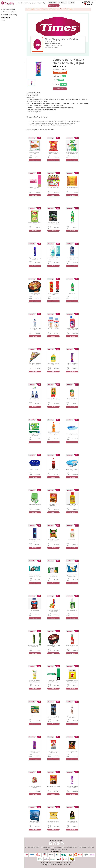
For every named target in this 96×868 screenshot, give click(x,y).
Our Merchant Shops (9, 12)
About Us (53, 3)
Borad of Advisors (63, 847)
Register (71, 9)
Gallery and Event (82, 847)
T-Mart (3, 20)
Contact (71, 3)
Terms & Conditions (54, 849)
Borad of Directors (53, 847)
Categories (6, 18)
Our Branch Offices (8, 9)
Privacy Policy (64, 849)
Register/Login (54, 6)
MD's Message (43, 847)
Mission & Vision (73, 847)
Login (33, 9)
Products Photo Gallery (9, 15)
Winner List (62, 3)
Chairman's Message (34, 847)
